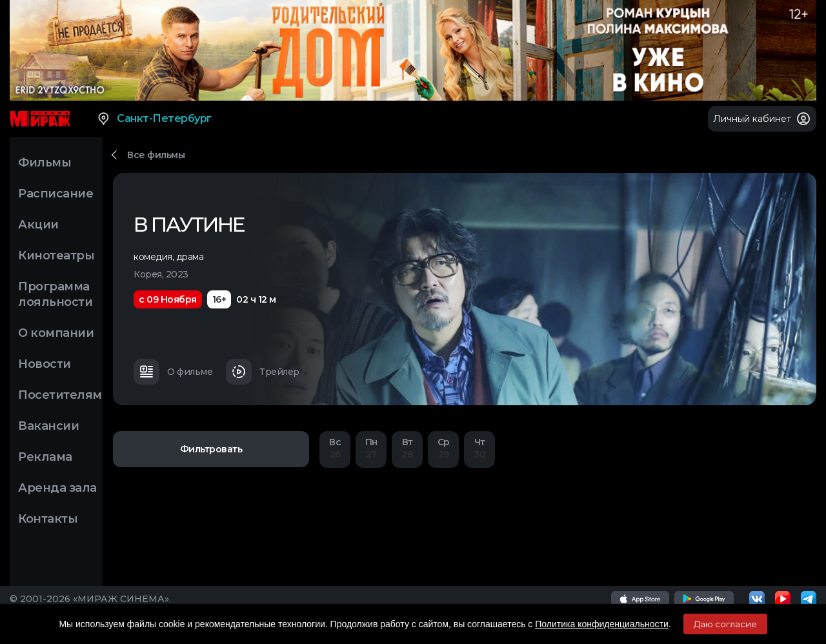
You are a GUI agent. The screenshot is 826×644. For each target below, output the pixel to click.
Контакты (48, 519)
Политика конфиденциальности (602, 624)
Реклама (45, 457)
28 (407, 448)
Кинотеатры (56, 256)
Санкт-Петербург (154, 119)
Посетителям (60, 395)
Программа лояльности (55, 294)
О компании (56, 333)
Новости (45, 364)
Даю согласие (725, 624)
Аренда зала (57, 488)
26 (335, 448)
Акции (38, 225)
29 (443, 448)
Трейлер (263, 372)
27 (371, 448)
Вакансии (48, 426)
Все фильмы (156, 155)
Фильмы (45, 163)
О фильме (173, 372)
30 (479, 448)
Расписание (55, 194)
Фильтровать (211, 449)
